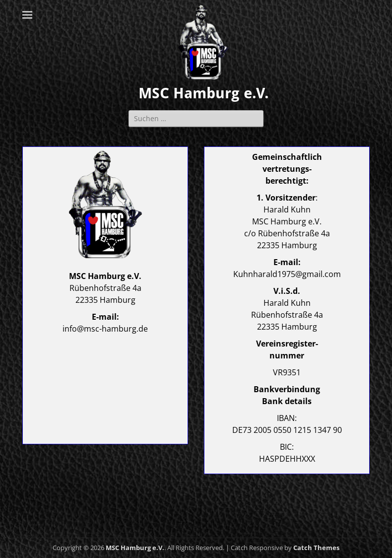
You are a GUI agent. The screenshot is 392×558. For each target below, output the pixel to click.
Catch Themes (316, 548)
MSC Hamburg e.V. (204, 93)
